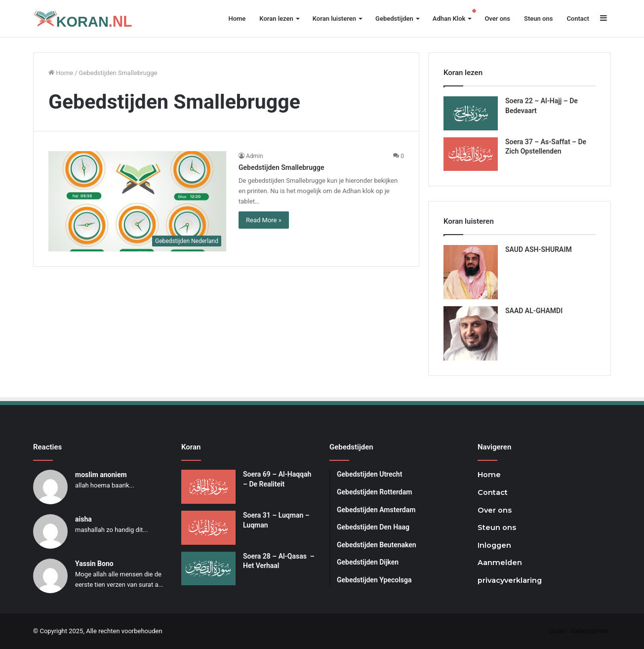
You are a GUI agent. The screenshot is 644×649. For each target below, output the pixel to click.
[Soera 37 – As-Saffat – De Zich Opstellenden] (471, 154)
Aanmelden (500, 563)
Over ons (497, 19)
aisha (83, 519)
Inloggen (494, 545)
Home (237, 19)
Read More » (264, 220)
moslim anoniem (101, 475)
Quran (558, 631)
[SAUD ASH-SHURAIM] (471, 272)
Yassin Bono (94, 564)
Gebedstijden (394, 19)
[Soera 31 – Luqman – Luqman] (208, 528)
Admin (255, 156)
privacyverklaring (510, 580)
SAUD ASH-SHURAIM (539, 249)
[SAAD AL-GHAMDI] (471, 333)
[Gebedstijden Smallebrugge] (137, 201)
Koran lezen (276, 19)
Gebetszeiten (590, 631)
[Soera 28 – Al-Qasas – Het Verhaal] (208, 569)
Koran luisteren (334, 19)
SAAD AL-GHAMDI (534, 311)
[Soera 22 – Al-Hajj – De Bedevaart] (471, 113)
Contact (578, 19)
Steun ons (538, 19)
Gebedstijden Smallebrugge (281, 167)
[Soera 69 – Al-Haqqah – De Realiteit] (208, 487)
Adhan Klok (449, 19)
